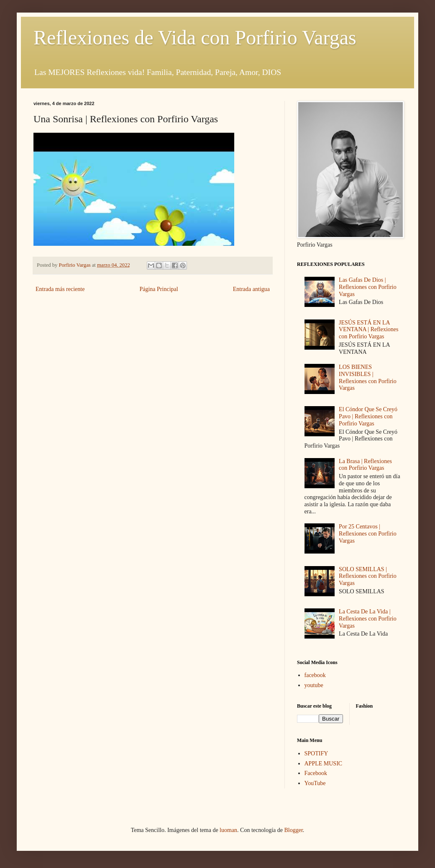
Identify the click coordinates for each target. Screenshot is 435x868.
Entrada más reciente (60, 289)
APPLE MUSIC (324, 764)
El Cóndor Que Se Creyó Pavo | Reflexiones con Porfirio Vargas (368, 416)
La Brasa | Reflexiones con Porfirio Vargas (365, 465)
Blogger (293, 830)
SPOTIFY (316, 753)
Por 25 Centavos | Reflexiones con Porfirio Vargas (368, 534)
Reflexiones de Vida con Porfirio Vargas (195, 37)
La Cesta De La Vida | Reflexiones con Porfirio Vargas (368, 619)
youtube (314, 685)
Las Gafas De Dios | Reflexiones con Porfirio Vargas (368, 287)
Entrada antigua (251, 289)
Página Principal (159, 289)
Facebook (316, 773)
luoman (228, 830)
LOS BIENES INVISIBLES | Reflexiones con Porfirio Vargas (368, 377)
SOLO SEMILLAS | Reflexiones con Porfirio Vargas (368, 576)
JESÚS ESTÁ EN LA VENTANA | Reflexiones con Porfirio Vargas (368, 330)
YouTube (315, 783)
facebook (315, 675)
